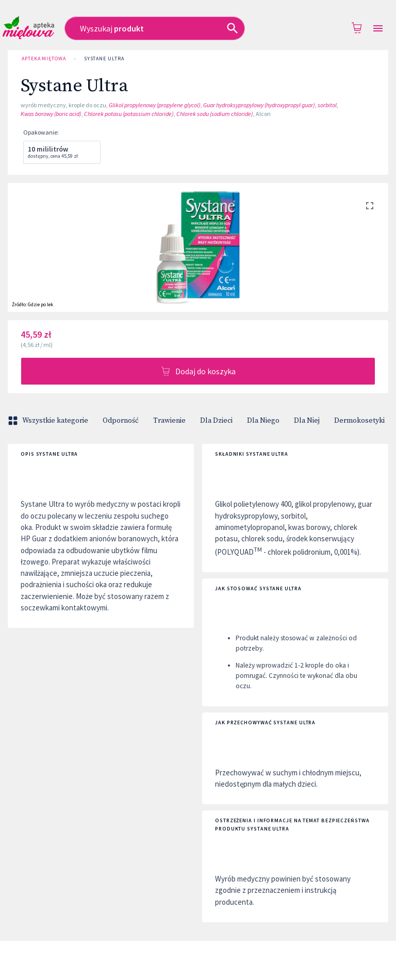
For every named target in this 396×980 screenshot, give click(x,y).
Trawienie (169, 421)
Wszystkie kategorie (49, 421)
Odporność (121, 421)
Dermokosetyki (359, 421)
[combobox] (168, 28)
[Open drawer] (378, 29)
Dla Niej (307, 421)
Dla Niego (263, 421)
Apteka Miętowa (44, 59)
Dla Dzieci (216, 421)
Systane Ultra (104, 59)
